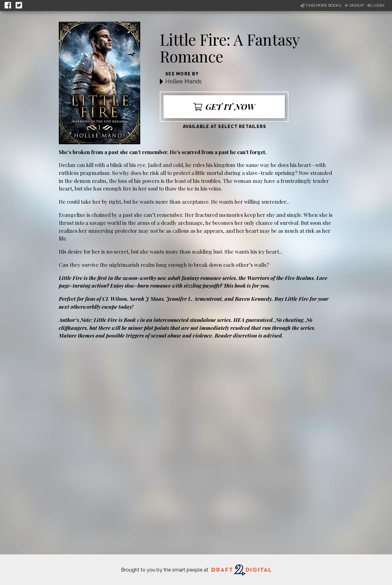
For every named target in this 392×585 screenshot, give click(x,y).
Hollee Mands (184, 81)
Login (376, 5)
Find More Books (321, 5)
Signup (354, 5)
